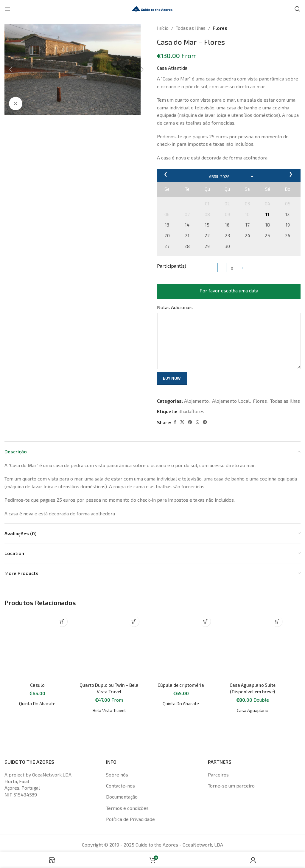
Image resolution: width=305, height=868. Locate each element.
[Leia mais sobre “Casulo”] (62, 621)
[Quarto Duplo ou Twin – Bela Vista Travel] (109, 620)
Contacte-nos (120, 769)
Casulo (37, 626)
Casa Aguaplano (252, 693)
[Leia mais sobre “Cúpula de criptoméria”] (205, 621)
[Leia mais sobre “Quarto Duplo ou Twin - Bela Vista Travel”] (134, 621)
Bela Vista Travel (109, 658)
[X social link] (182, 422)
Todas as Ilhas (191, 28)
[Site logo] (152, 8)
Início (163, 28)
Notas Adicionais (175, 307)
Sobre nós (117, 758)
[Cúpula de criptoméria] (181, 620)
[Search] (298, 9)
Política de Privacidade (130, 803)
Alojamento (196, 401)
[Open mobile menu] (7, 9)
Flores (220, 28)
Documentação (122, 780)
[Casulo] (37, 617)
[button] (10, 69)
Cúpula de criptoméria (181, 632)
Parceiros (218, 758)
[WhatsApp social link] (197, 422)
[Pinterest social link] (190, 422)
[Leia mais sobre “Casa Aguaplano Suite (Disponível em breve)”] (277, 621)
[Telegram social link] (205, 422)
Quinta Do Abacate (37, 645)
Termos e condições (127, 792)
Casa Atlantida (172, 68)
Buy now (172, 378)
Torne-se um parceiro (231, 769)
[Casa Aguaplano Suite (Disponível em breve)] (252, 638)
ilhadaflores (191, 411)
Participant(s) (172, 266)
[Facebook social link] (175, 422)
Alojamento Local (231, 401)
